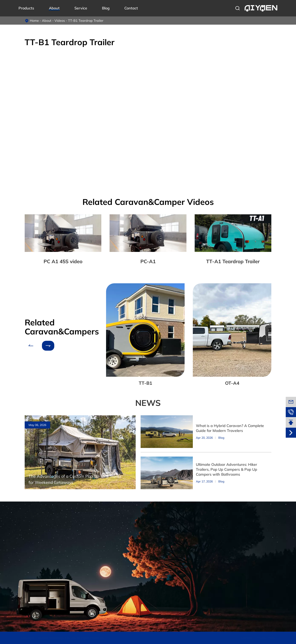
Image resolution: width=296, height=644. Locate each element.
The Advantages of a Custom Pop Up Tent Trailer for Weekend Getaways (75, 479)
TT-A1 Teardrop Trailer (233, 261)
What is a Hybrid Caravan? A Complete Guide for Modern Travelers (230, 428)
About (54, 8)
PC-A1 (148, 261)
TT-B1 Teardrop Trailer (86, 21)
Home (34, 21)
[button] (31, 346)
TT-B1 (145, 383)
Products (26, 8)
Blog (106, 8)
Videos (60, 21)
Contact (131, 8)
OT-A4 (232, 383)
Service (81, 8)
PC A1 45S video (63, 261)
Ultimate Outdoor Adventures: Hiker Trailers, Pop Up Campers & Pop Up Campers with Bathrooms (227, 469)
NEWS (148, 403)
